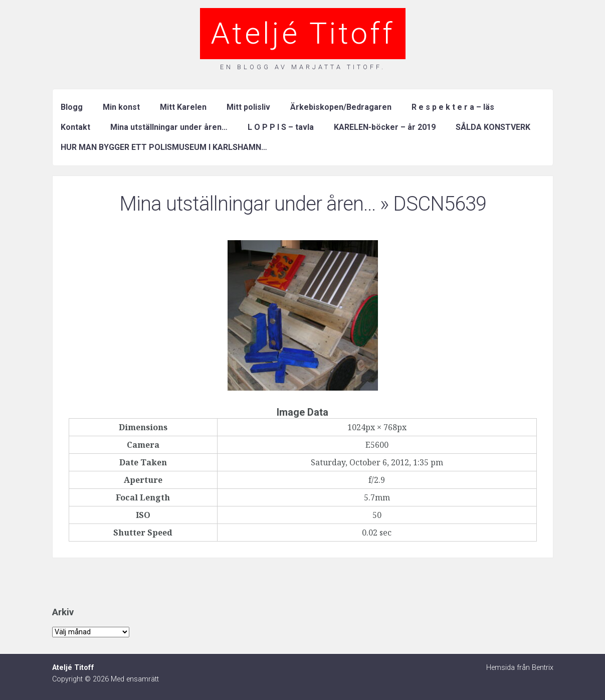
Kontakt (75, 127)
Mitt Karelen (183, 107)
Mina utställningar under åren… (169, 127)
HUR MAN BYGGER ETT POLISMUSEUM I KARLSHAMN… (164, 147)
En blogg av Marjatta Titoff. (303, 67)
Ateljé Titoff (303, 33)
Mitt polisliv (248, 107)
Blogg (72, 107)
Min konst (121, 107)
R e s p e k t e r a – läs (453, 107)
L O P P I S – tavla (281, 127)
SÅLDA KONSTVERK (493, 127)
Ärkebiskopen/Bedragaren (341, 107)
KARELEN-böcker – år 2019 (385, 127)
